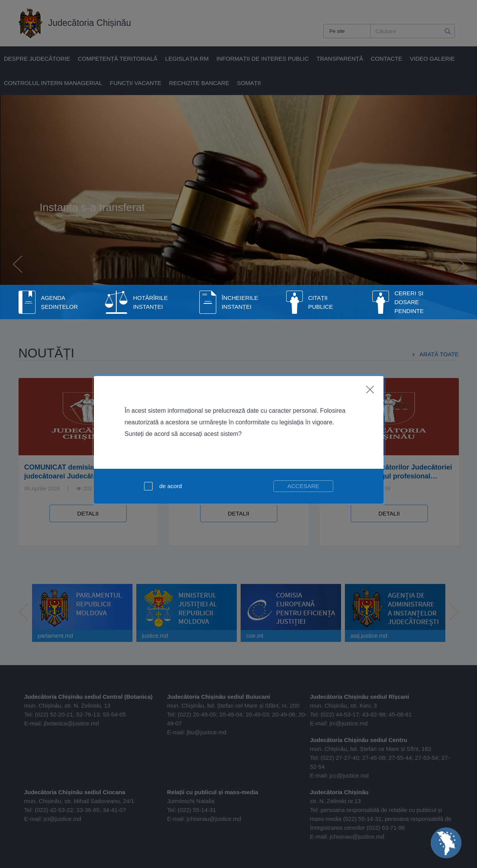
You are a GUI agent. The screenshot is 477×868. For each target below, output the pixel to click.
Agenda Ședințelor (59, 302)
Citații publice (321, 302)
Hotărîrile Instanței (150, 302)
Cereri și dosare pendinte (409, 302)
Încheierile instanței (240, 302)
